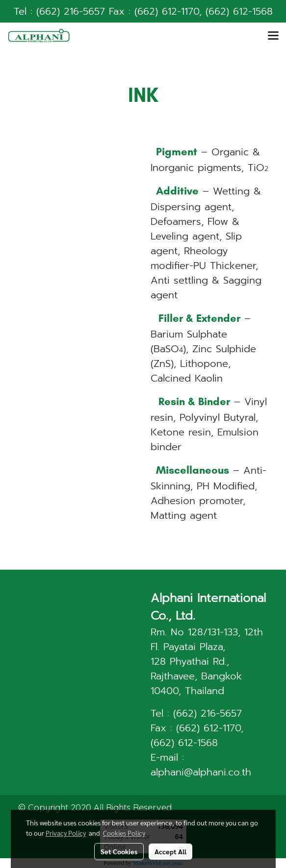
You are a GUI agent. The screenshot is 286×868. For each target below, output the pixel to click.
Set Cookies (119, 851)
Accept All (170, 851)
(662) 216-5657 (71, 11)
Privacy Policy (66, 833)
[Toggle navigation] (273, 36)
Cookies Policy (124, 833)
